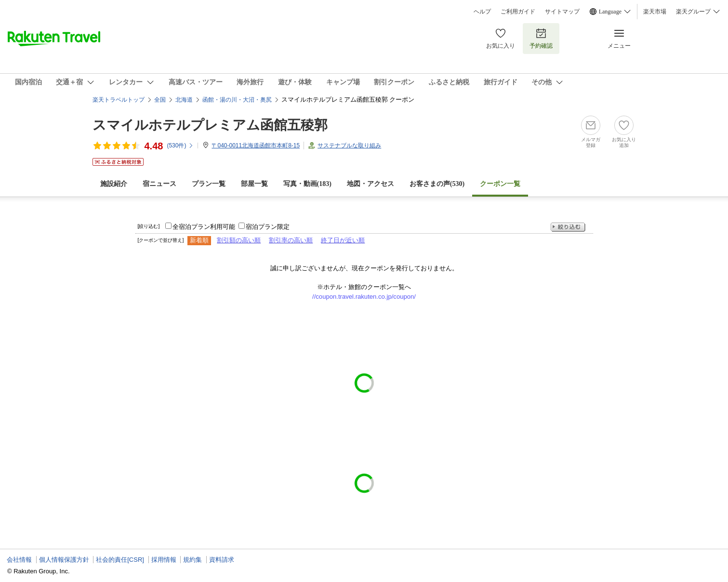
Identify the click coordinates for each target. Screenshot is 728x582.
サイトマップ (562, 12)
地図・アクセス (371, 184)
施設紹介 (114, 184)
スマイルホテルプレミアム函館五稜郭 (210, 125)
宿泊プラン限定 (268, 227)
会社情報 (19, 560)
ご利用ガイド (518, 12)
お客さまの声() (437, 184)
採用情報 (164, 560)
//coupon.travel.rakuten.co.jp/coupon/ (364, 297)
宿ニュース (159, 184)
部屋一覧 (254, 184)
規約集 (192, 560)
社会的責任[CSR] (120, 560)
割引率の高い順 (291, 240)
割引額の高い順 (239, 240)
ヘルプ (482, 12)
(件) (180, 145)
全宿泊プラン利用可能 (204, 227)
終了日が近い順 (343, 240)
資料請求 (222, 560)
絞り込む (568, 227)
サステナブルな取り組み (349, 145)
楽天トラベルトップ (119, 100)
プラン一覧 (209, 184)
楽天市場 (655, 12)
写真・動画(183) (307, 184)
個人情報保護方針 (64, 560)
